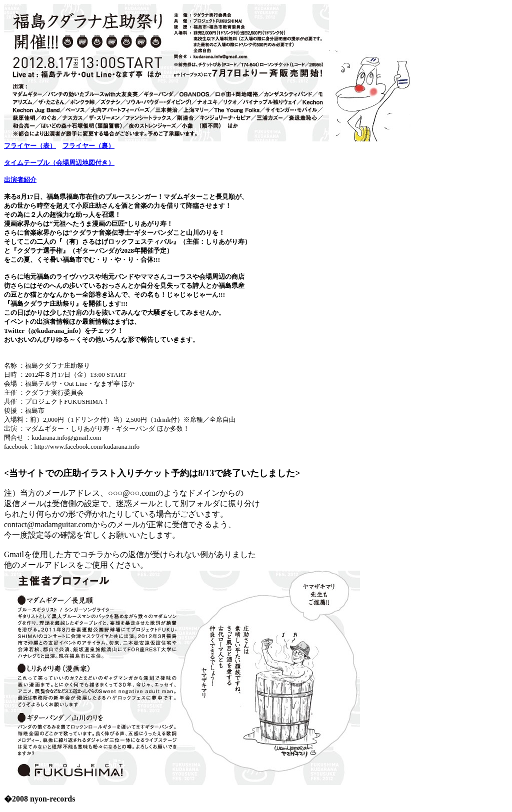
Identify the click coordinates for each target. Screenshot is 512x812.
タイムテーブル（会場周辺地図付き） (59, 163)
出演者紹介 (20, 180)
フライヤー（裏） (88, 146)
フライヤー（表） (30, 146)
